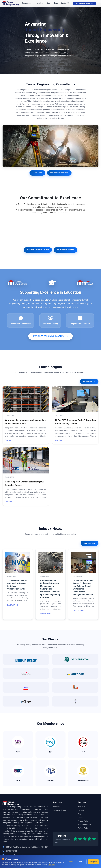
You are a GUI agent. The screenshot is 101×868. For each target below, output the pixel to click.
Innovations (39, 3)
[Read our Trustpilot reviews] (76, 840)
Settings (70, 862)
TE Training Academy (84, 3)
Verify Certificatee (59, 811)
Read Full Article (13, 605)
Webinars (56, 807)
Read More (9, 440)
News (56, 3)
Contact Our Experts (65, 250)
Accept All (93, 862)
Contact (81, 818)
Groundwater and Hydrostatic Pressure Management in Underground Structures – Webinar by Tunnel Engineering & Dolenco (50, 589)
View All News (90, 543)
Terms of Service (84, 825)
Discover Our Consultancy (38, 250)
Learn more (51, 865)
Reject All (81, 862)
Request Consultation (59, 173)
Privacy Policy (83, 822)
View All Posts (89, 382)
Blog (48, 3)
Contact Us (65, 3)
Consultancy (26, 3)
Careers (81, 811)
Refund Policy (83, 829)
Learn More (37, 173)
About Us (82, 807)
